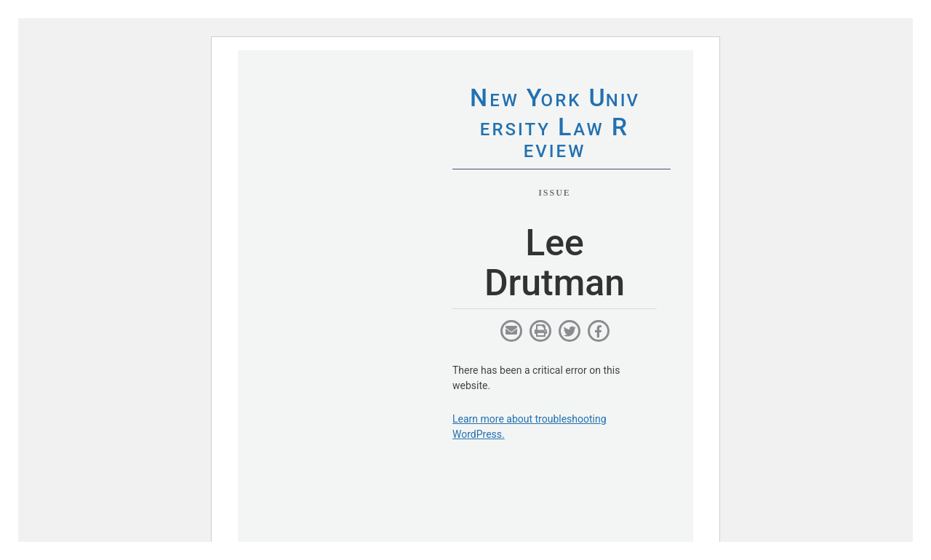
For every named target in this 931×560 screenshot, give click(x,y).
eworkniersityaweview (555, 126)
